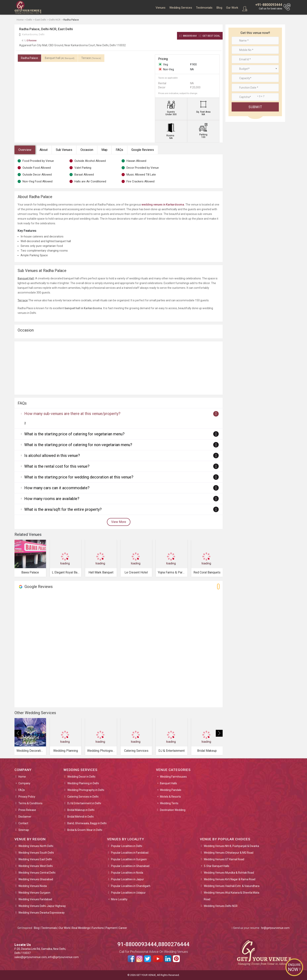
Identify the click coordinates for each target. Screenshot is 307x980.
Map (104, 150)
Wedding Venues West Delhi (36, 866)
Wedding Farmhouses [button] (173, 777)
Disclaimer (25, 817)
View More (119, 522)
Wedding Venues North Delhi (36, 846)
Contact (23, 823)
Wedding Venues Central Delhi (37, 873)
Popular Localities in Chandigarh (131, 886)
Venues (161, 8)
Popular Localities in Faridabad (130, 853)
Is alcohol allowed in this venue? (52, 456)
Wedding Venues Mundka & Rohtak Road (229, 873)
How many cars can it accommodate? (57, 488)
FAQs (119, 150)
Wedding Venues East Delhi (35, 859)
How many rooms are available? (52, 499)
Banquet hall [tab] (60, 58)
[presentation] (18, 733)
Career (123, 928)
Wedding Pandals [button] (171, 790)
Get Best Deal (209, 36)
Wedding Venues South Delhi (36, 853)
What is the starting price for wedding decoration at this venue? (79, 477)
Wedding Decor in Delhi (81, 777)
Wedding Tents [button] (169, 803)
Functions (98, 928)
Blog (219, 8)
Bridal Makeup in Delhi (81, 810)
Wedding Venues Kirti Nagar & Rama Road (230, 879)
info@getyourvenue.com (63, 957)
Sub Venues (64, 150)
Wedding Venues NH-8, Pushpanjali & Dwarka (231, 846)
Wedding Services (181, 8)
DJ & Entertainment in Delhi (84, 803)
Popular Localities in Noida (127, 873)
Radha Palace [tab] (29, 58)
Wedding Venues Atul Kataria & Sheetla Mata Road (232, 896)
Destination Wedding (173, 810)
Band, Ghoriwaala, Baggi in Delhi (87, 823)
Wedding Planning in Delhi (83, 783)
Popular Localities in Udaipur (128, 893)
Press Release (27, 810)
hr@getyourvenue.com (275, 928)
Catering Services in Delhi (83, 797)
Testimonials (204, 8)
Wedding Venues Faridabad (35, 899)
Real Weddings (81, 928)
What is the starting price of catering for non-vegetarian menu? (78, 445)
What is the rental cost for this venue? (57, 466)
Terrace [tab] (91, 58)
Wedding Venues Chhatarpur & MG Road (229, 853)
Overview (25, 150)
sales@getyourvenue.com (31, 957)
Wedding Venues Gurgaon (34, 893)
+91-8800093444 (269, 5)
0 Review (29, 40)
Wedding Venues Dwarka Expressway (42, 913)
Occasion (87, 150)
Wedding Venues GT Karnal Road (224, 859)
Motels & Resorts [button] (170, 797)
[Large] (255, 97)
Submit (255, 107)
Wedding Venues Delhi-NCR (221, 906)
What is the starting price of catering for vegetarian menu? (74, 434)
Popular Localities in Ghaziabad (130, 866)
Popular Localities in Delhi (127, 846)
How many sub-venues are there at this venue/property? (72, 414)
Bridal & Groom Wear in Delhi (85, 830)
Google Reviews (143, 150)
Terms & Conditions (30, 803)
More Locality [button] (119, 899)
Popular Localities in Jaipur (127, 879)
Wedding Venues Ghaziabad (36, 879)
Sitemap (24, 830)
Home (22, 777)
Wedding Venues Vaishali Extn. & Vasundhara (232, 886)
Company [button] (24, 783)
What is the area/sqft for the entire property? (63, 509)
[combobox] (255, 69)
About (44, 150)
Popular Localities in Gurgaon (129, 859)
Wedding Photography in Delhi (86, 790)
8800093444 (188, 36)
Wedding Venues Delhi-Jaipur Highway (42, 906)
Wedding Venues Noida (33, 886)
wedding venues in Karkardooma (163, 205)
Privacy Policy (27, 797)
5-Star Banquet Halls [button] (217, 866)
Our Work (232, 8)
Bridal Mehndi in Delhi (80, 817)
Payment (111, 928)
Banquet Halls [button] (168, 783)
